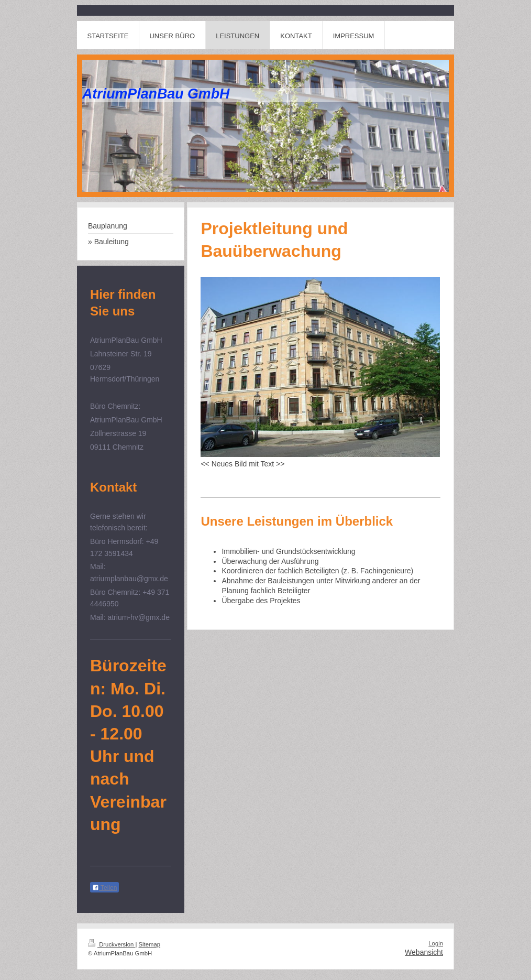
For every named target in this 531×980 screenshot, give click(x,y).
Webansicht (424, 952)
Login (436, 943)
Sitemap (150, 944)
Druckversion (112, 944)
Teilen (104, 888)
